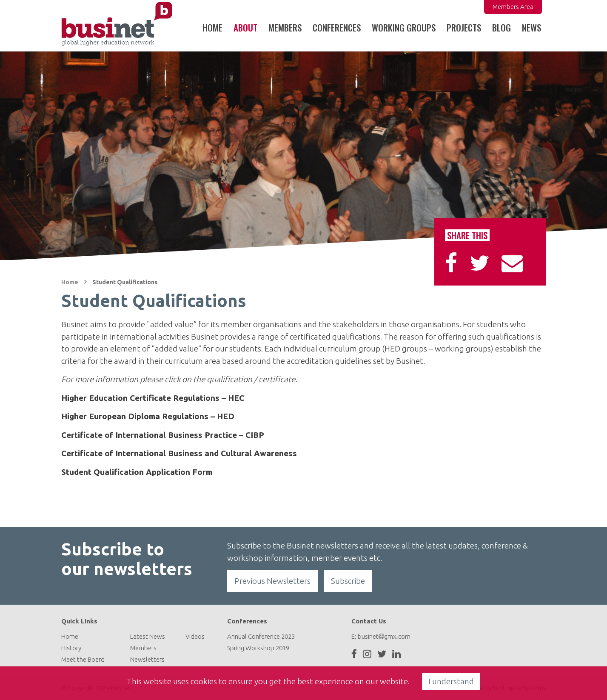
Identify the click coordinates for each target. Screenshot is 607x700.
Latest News (148, 636)
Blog (502, 27)
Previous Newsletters (272, 581)
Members (143, 648)
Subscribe (348, 581)
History (71, 648)
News (531, 27)
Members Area (513, 7)
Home (212, 27)
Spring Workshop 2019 (258, 648)
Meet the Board (83, 659)
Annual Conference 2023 (261, 636)
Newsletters (147, 659)
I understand (451, 681)
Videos (195, 636)
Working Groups (404, 27)
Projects (464, 27)
